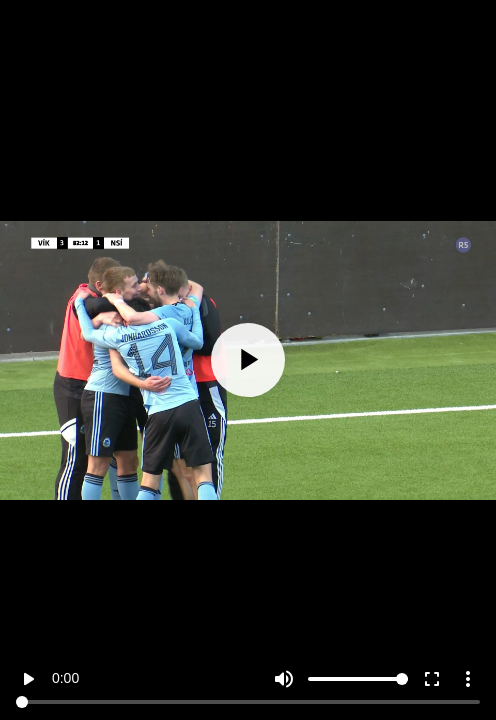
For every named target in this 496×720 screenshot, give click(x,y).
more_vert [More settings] (468, 679)
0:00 (65, 678)
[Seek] (248, 702)
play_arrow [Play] (28, 679)
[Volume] (358, 679)
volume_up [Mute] (284, 679)
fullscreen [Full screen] (432, 679)
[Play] (248, 360)
